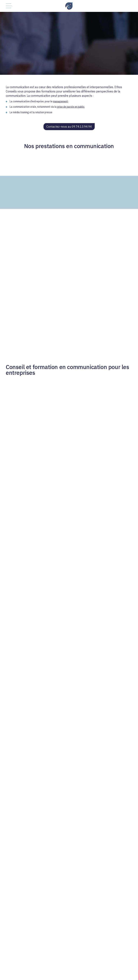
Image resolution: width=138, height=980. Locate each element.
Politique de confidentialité (79, 969)
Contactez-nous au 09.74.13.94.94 (69, 127)
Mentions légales (109, 969)
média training (21, 112)
